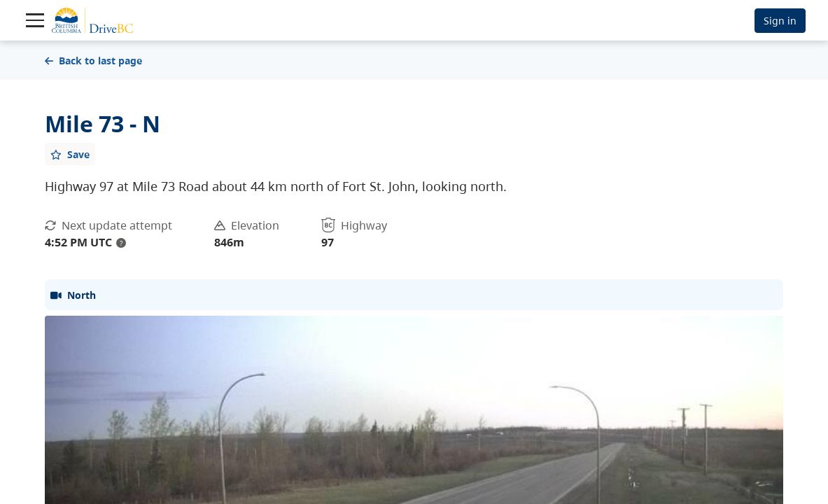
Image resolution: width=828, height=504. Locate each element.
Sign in (780, 21)
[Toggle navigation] (35, 20)
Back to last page (93, 61)
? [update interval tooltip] (121, 243)
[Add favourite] (70, 154)
